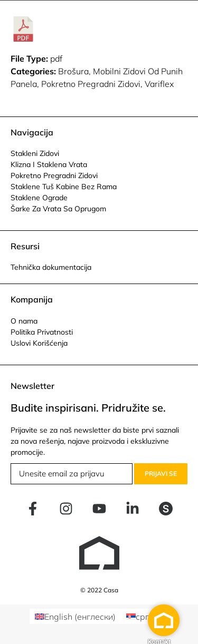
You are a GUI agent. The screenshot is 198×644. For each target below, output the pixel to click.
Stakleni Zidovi (35, 153)
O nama (24, 321)
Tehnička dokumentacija (51, 267)
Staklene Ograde (39, 198)
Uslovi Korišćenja (39, 343)
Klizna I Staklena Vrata (49, 164)
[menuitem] (75, 616)
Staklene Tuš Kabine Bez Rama (64, 187)
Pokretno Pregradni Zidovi (54, 175)
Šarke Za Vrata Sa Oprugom (58, 209)
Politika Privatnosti (42, 332)
